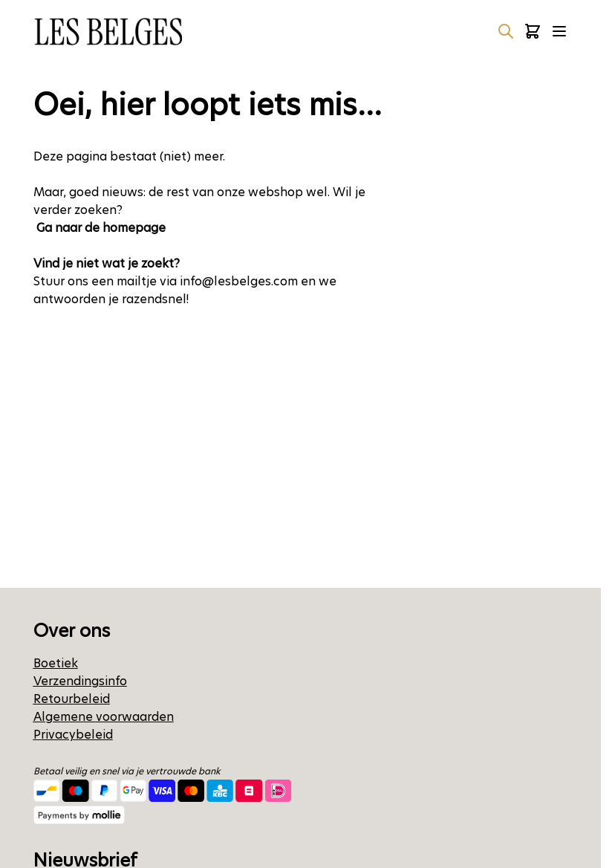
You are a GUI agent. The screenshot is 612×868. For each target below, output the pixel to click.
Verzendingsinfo (80, 681)
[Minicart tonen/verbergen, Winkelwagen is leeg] (533, 31)
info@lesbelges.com (239, 281)
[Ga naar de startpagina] (108, 32)
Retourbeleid (72, 699)
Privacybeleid (73, 735)
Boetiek (56, 663)
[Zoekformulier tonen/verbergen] (506, 31)
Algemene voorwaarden (104, 717)
